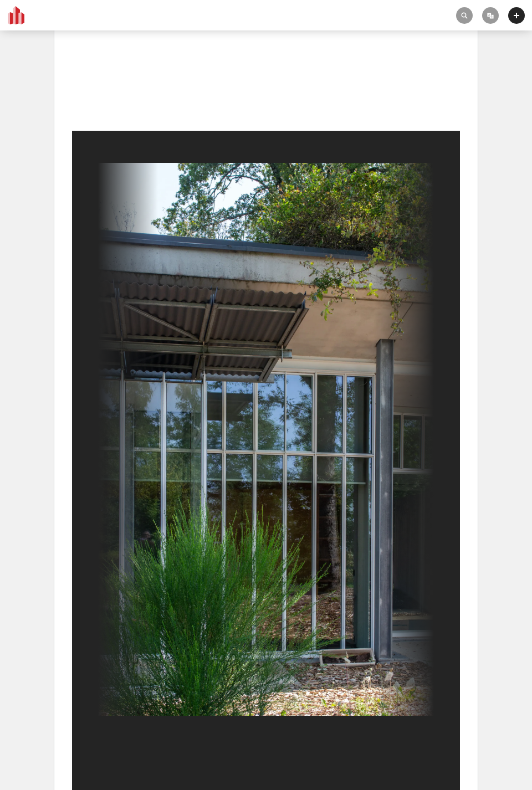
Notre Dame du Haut (113, 84)
